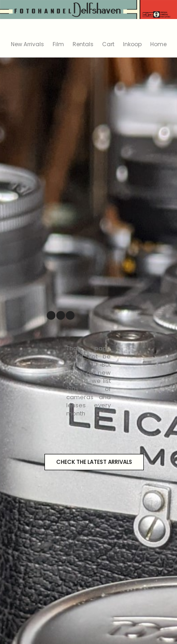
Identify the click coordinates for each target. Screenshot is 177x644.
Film (58, 44)
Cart (108, 44)
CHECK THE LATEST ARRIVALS (94, 462)
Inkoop (132, 44)
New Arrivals (27, 44)
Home (158, 44)
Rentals (83, 44)
